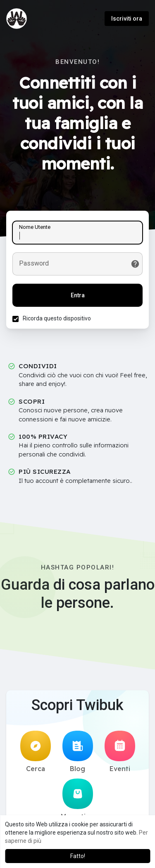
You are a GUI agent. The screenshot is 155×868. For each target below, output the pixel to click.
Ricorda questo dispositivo (57, 318)
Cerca (36, 752)
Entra (78, 295)
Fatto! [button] (78, 856)
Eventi (120, 752)
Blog (78, 752)
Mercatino (77, 800)
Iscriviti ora (127, 19)
